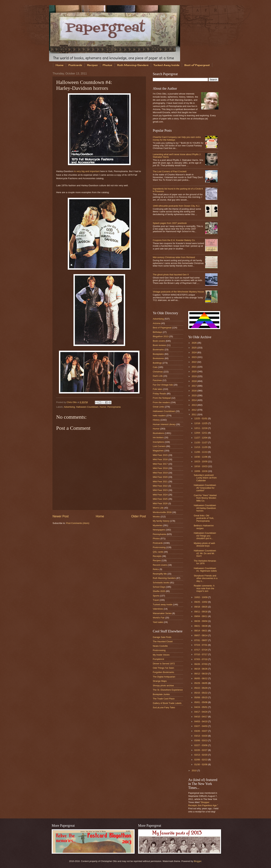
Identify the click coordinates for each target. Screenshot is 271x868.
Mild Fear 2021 (160, 482)
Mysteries (158, 525)
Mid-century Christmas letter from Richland (174, 257)
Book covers (159, 341)
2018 (194, 381)
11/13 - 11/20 (201, 447)
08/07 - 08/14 (201, 635)
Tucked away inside (163, 604)
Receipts (157, 556)
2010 (194, 770)
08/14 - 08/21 (201, 631)
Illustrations (158, 433)
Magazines (158, 451)
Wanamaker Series (162, 613)
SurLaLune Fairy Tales (164, 707)
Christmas (158, 372)
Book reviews (159, 345)
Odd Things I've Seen (163, 668)
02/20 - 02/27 (201, 750)
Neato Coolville (160, 646)
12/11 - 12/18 (201, 428)
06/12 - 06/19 (201, 674)
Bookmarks (158, 350)
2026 (194, 343)
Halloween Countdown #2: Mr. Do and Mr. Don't (205, 553)
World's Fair (159, 618)
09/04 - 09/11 (201, 616)
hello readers (159, 416)
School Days (159, 587)
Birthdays (157, 332)
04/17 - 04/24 (201, 712)
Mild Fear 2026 (160, 503)
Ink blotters (158, 437)
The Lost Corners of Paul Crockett (170, 171)
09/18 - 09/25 (201, 607)
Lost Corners (159, 446)
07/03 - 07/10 (201, 659)
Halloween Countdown (87, 407)
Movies (156, 517)
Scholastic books (161, 583)
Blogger (198, 861)
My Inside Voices (161, 655)
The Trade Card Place (164, 699)
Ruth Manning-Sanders (133, 65)
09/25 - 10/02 (201, 602)
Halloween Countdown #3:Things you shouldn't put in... (205, 536)
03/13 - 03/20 (201, 736)
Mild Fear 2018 (160, 468)
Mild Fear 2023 (160, 490)
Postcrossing (159, 547)
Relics (156, 569)
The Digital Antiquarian (164, 677)
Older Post (139, 516)
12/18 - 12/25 (201, 423)
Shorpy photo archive (163, 686)
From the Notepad (162, 398)
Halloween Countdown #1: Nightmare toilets (205, 570)
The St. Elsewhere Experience (168, 690)
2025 (194, 348)
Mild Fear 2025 (160, 499)
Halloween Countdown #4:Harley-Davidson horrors (205, 508)
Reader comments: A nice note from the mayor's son (204, 588)
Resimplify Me (160, 574)
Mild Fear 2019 (160, 473)
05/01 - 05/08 (201, 702)
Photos (107, 65)
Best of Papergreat (197, 65)
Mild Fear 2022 (160, 486)
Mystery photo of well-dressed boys (205, 544)
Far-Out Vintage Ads (163, 385)
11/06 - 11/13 (201, 452)
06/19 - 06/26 (201, 669)
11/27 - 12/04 (201, 438)
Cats (155, 367)
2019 (194, 376)
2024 (194, 352)
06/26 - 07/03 (201, 664)
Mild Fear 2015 (160, 455)
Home (60, 65)
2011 (194, 414)
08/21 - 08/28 (201, 626)
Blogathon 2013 (161, 336)
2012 (194, 410)
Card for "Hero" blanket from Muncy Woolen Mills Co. (205, 498)
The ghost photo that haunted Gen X (171, 275)
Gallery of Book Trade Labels (167, 703)
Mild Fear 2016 (160, 459)
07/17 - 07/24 (201, 650)
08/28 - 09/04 (201, 621)
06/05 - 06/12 (201, 678)
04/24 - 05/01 (201, 707)
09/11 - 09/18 (201, 612)
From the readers (161, 402)
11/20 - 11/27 (201, 442)
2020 (194, 371)
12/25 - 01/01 (201, 418)
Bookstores (158, 358)
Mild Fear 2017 (160, 464)
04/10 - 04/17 (201, 717)
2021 (194, 367)
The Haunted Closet (163, 641)
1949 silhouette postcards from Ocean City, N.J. (176, 206)
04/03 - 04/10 (201, 721)
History (156, 420)
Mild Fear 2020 (160, 477)
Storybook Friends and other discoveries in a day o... (206, 578)
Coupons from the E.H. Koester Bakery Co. (174, 240)
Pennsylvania (114, 407)
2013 (194, 405)
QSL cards (158, 552)
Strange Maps (160, 681)
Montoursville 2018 (162, 512)
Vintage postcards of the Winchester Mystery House (178, 292)
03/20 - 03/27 (201, 731)
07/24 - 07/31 (201, 645)
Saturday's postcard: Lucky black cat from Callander (205, 478)
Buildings (157, 363)
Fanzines (157, 380)
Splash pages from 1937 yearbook (170, 223)
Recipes (92, 65)
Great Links (158, 407)
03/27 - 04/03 (201, 726)
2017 (194, 386)
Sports (156, 596)
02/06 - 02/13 (201, 760)
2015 (194, 395)
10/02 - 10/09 (201, 597)
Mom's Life (158, 508)
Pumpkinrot (158, 659)
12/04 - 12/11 (201, 433)
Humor (103, 407)
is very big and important (87, 171)
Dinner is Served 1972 (164, 664)
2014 (194, 400)
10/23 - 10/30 (201, 461)
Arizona (157, 323)
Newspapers (159, 530)
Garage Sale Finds (162, 637)
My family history (161, 521)
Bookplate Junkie (161, 694)
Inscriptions (158, 442)
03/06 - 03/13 (201, 740)
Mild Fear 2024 (160, 495)
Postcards (75, 65)
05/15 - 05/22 (201, 693)
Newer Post (61, 516)
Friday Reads (159, 394)
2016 (194, 391)
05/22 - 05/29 (201, 688)
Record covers (160, 565)
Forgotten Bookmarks (163, 672)
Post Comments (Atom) (78, 523)
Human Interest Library (164, 424)
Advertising (69, 407)
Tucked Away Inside (166, 65)
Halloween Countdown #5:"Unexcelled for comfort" (205, 488)
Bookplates (158, 354)
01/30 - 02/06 (201, 764)
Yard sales (158, 622)
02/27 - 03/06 (201, 745)
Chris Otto (72, 402)
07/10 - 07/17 (201, 654)
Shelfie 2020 (159, 591)
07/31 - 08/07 (201, 640)
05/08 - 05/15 (201, 697)
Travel (156, 600)
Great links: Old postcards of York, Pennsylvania (204, 518)
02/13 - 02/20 (201, 755)
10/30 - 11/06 (201, 457)
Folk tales (158, 389)
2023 (194, 357)
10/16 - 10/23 (201, 466)
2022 (194, 362)
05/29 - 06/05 (201, 683)
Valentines (158, 609)
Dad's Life (158, 376)
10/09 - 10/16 (201, 471)
